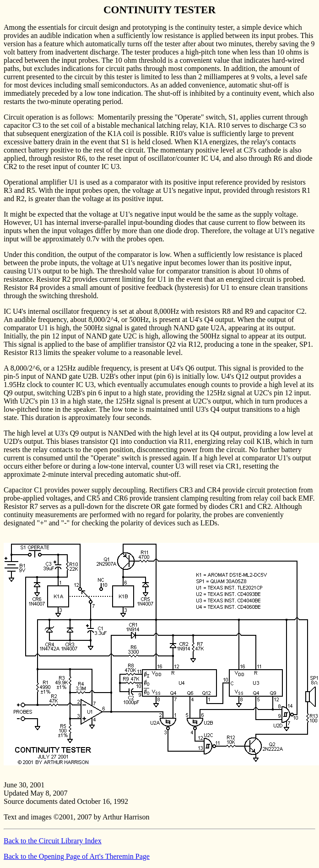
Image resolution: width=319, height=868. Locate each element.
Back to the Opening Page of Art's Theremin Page (77, 856)
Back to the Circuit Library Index (53, 841)
